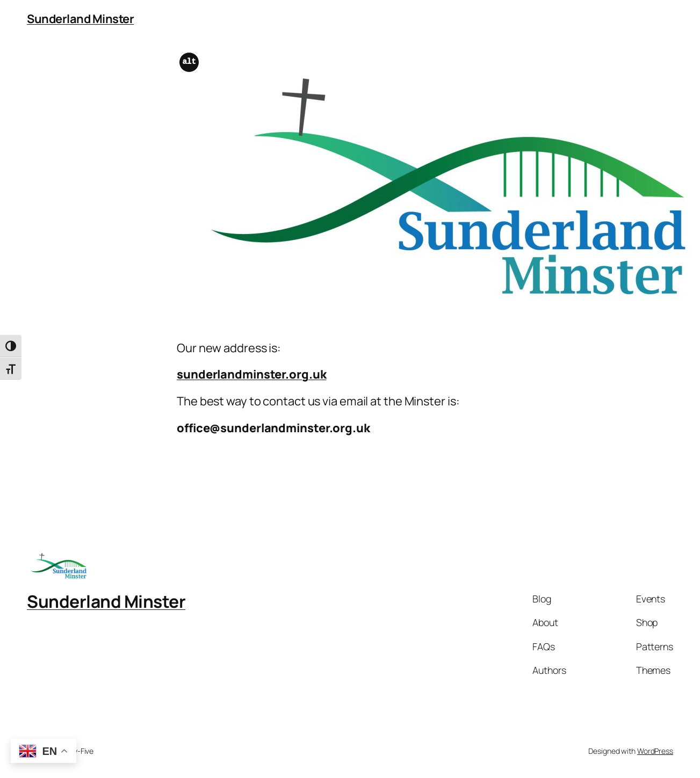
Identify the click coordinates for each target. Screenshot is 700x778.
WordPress (655, 751)
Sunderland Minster (80, 19)
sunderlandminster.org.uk (252, 374)
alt (189, 62)
